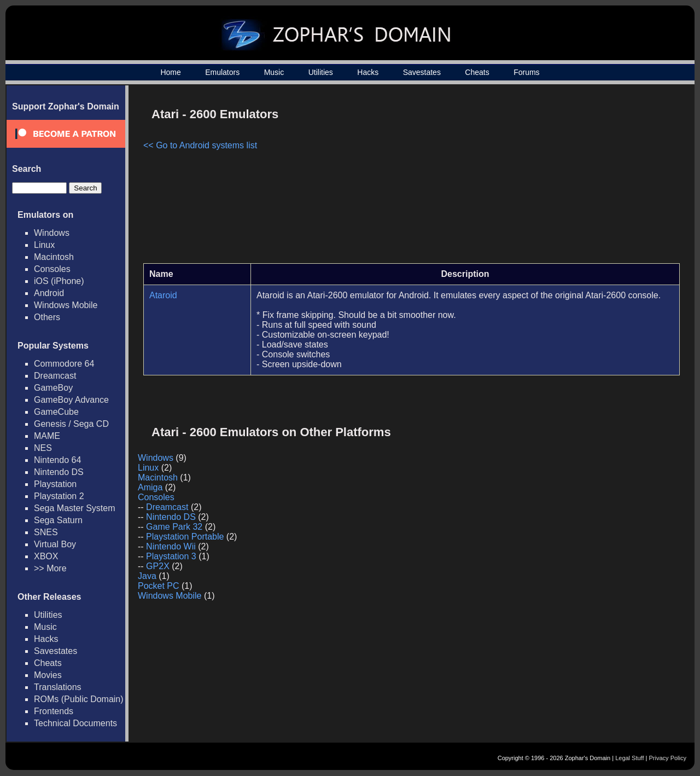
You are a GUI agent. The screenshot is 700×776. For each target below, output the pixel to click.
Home (170, 72)
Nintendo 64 (57, 460)
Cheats (477, 72)
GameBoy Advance (71, 400)
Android (49, 293)
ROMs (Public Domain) (79, 699)
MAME (47, 436)
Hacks (368, 72)
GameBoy (53, 388)
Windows (52, 233)
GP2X (158, 566)
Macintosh (54, 257)
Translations (58, 687)
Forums (526, 72)
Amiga (150, 487)
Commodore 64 (64, 364)
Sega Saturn (58, 520)
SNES (46, 532)
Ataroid (163, 295)
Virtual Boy (55, 544)
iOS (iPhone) (59, 281)
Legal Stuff (629, 758)
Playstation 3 (171, 556)
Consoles (52, 269)
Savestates (422, 72)
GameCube (56, 412)
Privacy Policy (668, 758)
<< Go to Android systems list (200, 145)
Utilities (321, 72)
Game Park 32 (174, 527)
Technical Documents (75, 723)
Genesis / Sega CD (71, 424)
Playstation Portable (185, 537)
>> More (50, 568)
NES (43, 448)
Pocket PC (159, 586)
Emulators (222, 72)
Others (47, 317)
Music (274, 72)
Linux (44, 245)
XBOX (46, 556)
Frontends (54, 711)
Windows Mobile (66, 305)
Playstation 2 (59, 496)
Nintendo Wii (171, 546)
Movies (48, 675)
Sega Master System (75, 508)
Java (147, 576)
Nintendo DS (59, 472)
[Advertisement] (587, 178)
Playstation (55, 484)
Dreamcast (55, 376)
